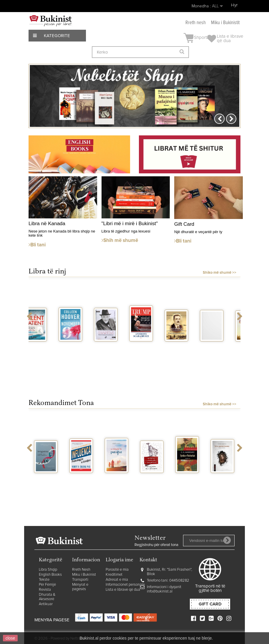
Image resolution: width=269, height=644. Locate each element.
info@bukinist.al (160, 591)
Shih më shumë (120, 241)
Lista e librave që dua (123, 590)
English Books (50, 575)
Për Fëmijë (47, 585)
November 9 (82, 349)
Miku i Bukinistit (225, 23)
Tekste (44, 580)
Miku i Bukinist (84, 575)
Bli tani (37, 245)
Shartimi (117, 347)
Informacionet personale (125, 585)
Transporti (80, 580)
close (10, 638)
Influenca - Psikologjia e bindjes (82, 486)
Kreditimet (114, 575)
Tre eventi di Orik (223, 349)
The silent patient (46, 349)
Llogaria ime (119, 560)
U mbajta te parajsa (117, 481)
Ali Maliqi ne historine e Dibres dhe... (188, 356)
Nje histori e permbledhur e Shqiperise (155, 488)
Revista (45, 590)
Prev (219, 119)
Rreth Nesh (81, 570)
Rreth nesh (196, 23)
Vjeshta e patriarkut (187, 481)
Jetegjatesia (49, 478)
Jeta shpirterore (224, 481)
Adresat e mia (117, 580)
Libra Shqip (48, 570)
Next (231, 119)
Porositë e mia (117, 570)
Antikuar (46, 604)
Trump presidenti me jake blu (152, 354)
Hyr (234, 5)
